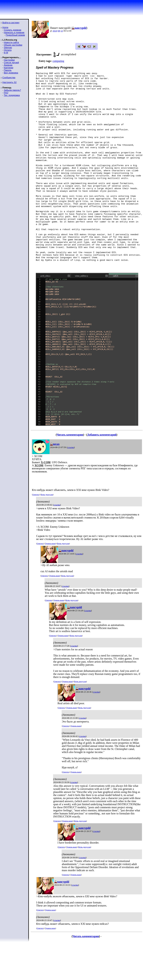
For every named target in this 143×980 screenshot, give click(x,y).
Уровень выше (50, 581)
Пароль (8, 70)
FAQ (6, 93)
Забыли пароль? (12, 90)
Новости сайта (11, 42)
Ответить (36, 532)
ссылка (71, 485)
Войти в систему (11, 23)
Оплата (8, 50)
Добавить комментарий (102, 473)
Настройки (9, 60)
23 (62, 31)
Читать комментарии (70, 473)
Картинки (8, 68)
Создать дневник (12, 30)
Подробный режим (15, 35)
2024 (55, 31)
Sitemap (8, 47)
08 (59, 31)
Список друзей (11, 63)
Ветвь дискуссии (47, 532)
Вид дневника (11, 73)
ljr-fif (6, 53)
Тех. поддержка (12, 95)
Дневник (8, 65)
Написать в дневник (14, 32)
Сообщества (9, 78)
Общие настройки (13, 45)
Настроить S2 (9, 82)
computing (58, 61)
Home (5, 27)
